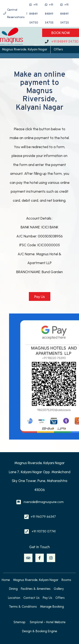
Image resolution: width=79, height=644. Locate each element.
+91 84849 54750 (34, 14)
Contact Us (31, 598)
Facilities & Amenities (36, 589)
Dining (13, 589)
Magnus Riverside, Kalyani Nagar (25, 49)
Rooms (66, 580)
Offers (58, 49)
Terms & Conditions (23, 607)
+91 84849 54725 (65, 14)
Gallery (59, 589)
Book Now (61, 33)
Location (14, 598)
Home (6, 580)
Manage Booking (52, 607)
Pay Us (48, 598)
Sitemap (19, 622)
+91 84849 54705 (49, 14)
